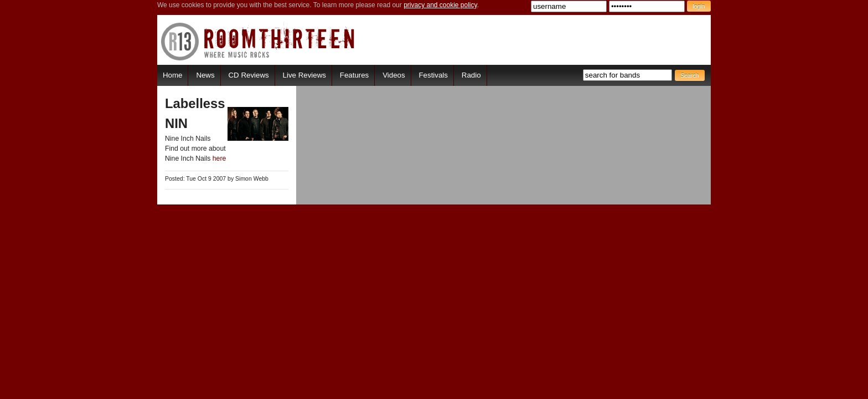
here (219, 158)
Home (172, 75)
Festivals (433, 75)
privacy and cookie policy (440, 5)
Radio (471, 75)
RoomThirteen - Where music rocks (258, 41)
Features (354, 75)
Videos (394, 75)
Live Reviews (304, 75)
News (205, 75)
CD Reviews (249, 75)
